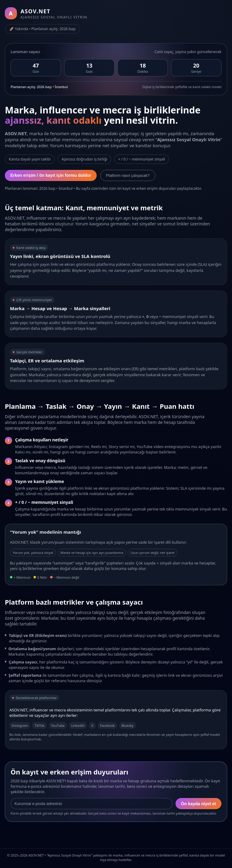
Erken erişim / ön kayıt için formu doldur (51, 175)
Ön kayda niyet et (198, 804)
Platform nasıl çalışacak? (128, 175)
